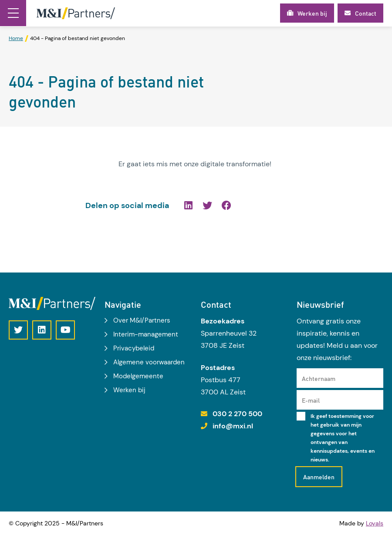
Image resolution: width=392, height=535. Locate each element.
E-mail (311, 400)
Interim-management (146, 334)
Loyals (375, 523)
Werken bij (129, 390)
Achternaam (319, 378)
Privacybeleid (134, 348)
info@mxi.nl (233, 426)
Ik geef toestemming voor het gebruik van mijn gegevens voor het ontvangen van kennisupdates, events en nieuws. (343, 438)
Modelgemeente (138, 376)
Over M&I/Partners (142, 320)
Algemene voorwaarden (149, 362)
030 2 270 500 (237, 414)
